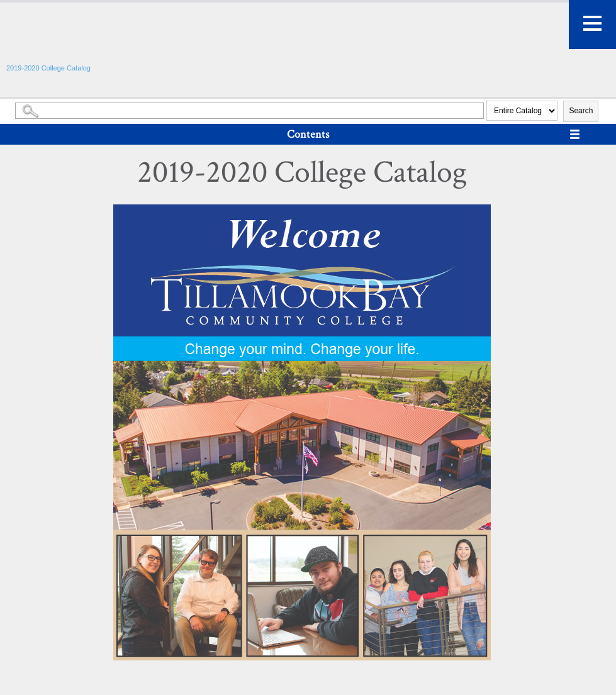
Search (581, 111)
